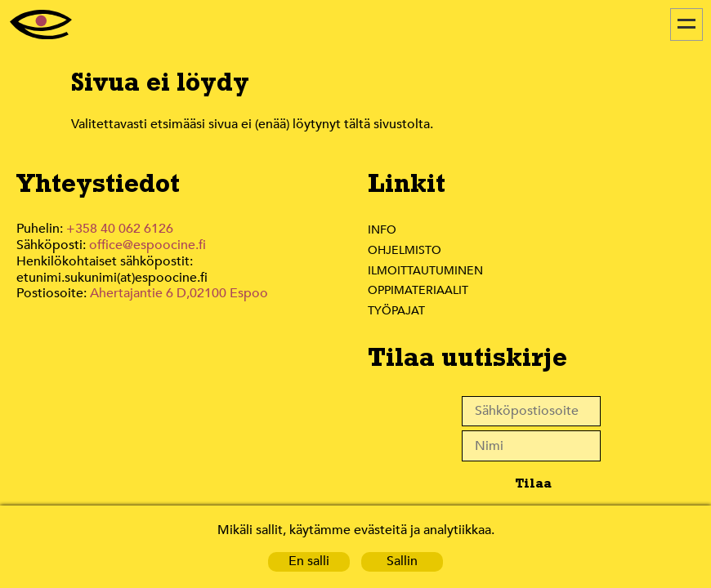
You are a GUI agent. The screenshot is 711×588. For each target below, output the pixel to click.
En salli (309, 561)
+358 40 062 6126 (120, 229)
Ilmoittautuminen (425, 270)
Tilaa (533, 483)
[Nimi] (531, 446)
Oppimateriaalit (420, 290)
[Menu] (686, 24)
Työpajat (397, 310)
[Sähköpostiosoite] (531, 412)
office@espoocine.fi (150, 245)
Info (382, 229)
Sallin (402, 561)
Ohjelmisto (405, 250)
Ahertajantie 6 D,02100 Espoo (179, 294)
